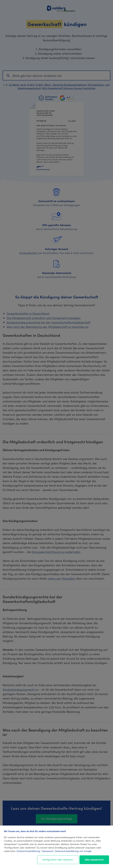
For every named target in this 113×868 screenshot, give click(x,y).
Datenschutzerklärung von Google (73, 851)
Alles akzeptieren (94, 859)
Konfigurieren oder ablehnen (58, 859)
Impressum (48, 851)
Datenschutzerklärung (28, 851)
